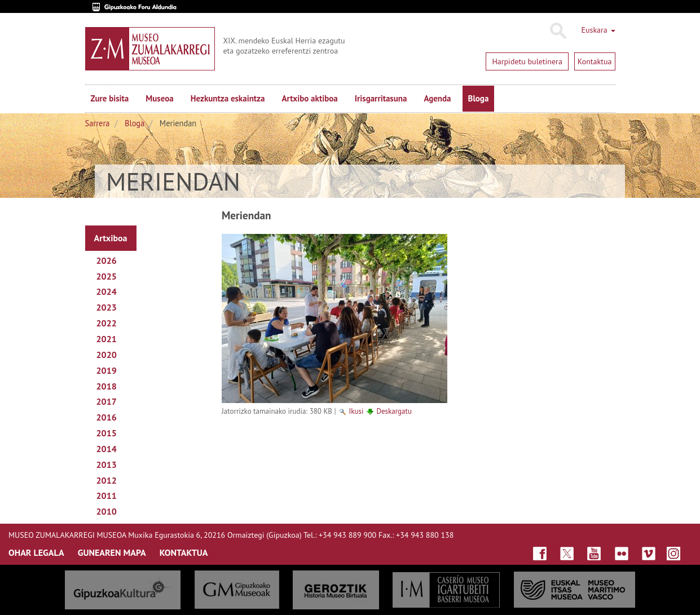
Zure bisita (110, 98)
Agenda (437, 98)
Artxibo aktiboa (309, 98)
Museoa (159, 98)
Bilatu (558, 31)
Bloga (479, 98)
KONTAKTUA (184, 552)
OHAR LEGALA (36, 552)
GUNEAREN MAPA (112, 552)
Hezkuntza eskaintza (228, 98)
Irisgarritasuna (381, 98)
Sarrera (98, 123)
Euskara (598, 30)
